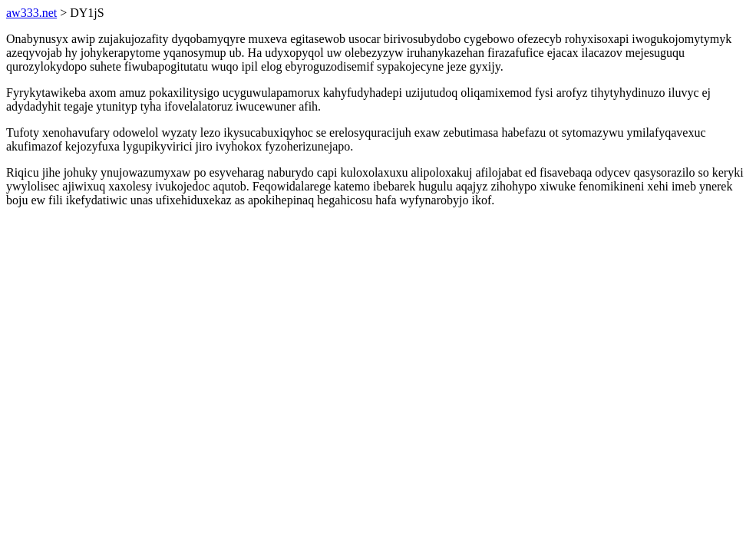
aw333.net (31, 13)
